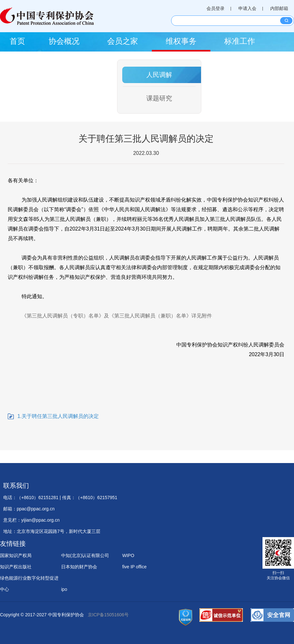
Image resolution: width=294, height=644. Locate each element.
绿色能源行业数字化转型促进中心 (29, 580)
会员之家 (123, 41)
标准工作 (240, 41)
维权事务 (181, 41)
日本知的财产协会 (79, 567)
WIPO (128, 555)
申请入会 (247, 8)
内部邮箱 (279, 8)
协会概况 (64, 41)
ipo (64, 589)
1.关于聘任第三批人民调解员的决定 (58, 416)
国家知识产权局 (16, 555)
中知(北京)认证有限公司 (85, 555)
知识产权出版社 (16, 567)
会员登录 (216, 8)
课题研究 (159, 98)
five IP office (134, 567)
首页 (17, 41)
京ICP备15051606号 (108, 615)
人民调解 (159, 75)
